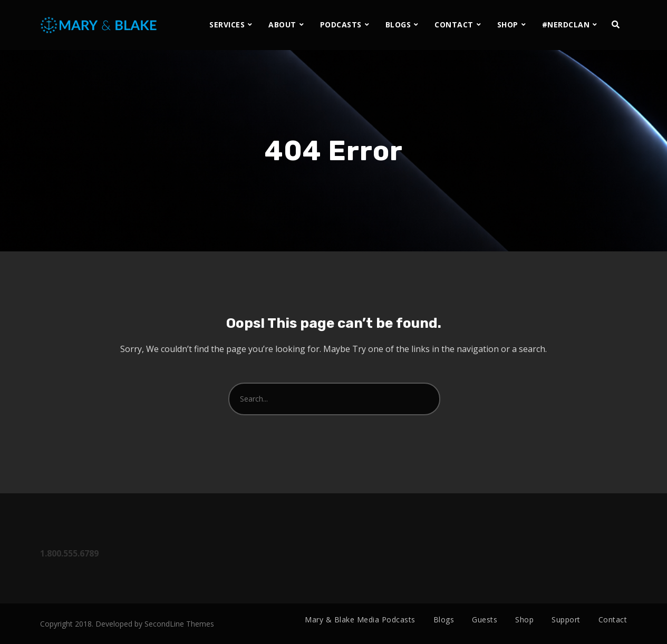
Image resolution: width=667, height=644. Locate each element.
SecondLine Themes (179, 624)
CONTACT (454, 25)
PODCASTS (341, 25)
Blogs (444, 619)
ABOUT (282, 25)
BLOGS (398, 25)
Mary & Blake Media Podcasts (360, 619)
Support (566, 619)
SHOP (508, 25)
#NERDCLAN (566, 25)
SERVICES (227, 25)
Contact (613, 619)
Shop (524, 619)
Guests (485, 619)
